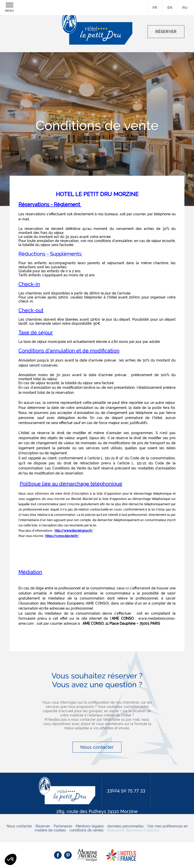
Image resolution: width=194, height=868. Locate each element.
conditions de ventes (87, 830)
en (170, 8)
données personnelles (126, 826)
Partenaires (63, 826)
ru (185, 8)
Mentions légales (90, 826)
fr (155, 8)
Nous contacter (97, 747)
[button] (11, 859)
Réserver (43, 826)
